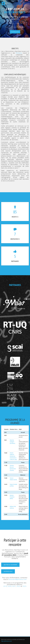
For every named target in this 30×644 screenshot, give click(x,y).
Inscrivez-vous (15, 32)
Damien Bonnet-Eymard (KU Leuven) (13, 468)
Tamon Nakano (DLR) (13, 479)
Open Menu (3, 3)
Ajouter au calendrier (10, 565)
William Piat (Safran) (13, 507)
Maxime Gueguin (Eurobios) (12, 442)
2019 (5, 586)
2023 (24, 586)
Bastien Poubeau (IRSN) (12, 497)
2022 (19, 586)
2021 (14, 586)
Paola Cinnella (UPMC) (13, 485)
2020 (10, 586)
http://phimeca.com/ (7, 641)
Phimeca (19, 53)
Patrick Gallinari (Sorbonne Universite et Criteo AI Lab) (13, 456)
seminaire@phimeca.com (18, 579)
